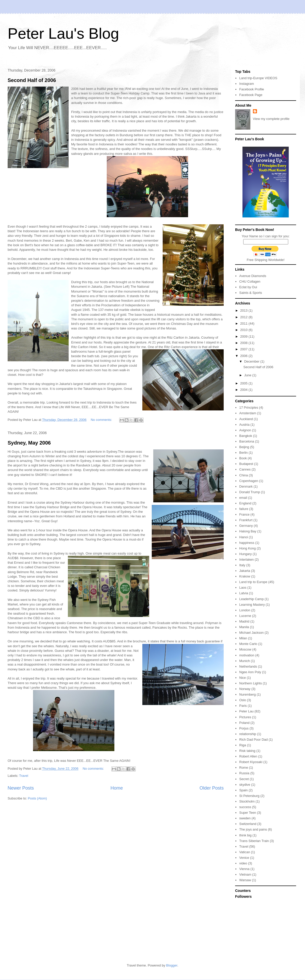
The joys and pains (253, 829)
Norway (245, 689)
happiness (247, 543)
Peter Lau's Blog (63, 33)
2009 (244, 336)
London (245, 610)
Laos (243, 588)
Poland (244, 723)
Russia (244, 773)
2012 (244, 317)
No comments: (102, 420)
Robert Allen (248, 756)
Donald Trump (250, 492)
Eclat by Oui (248, 287)
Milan (243, 638)
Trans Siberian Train (254, 841)
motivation (247, 655)
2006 (244, 356)
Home (117, 788)
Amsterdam (248, 413)
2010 (244, 330)
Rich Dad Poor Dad (253, 740)
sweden (245, 818)
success (245, 807)
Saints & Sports (251, 293)
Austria (244, 425)
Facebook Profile (252, 89)
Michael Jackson (251, 633)
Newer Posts (21, 788)
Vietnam (245, 874)
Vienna (244, 869)
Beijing (244, 447)
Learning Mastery (252, 605)
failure (244, 509)
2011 (244, 323)
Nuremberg (247, 694)
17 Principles (249, 408)
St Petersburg (249, 796)
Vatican (245, 852)
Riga (243, 745)
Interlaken (246, 560)
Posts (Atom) (37, 798)
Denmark (246, 486)
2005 (244, 383)
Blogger (172, 965)
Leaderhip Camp (251, 599)
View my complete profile (271, 119)
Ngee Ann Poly (250, 672)
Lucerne (245, 616)
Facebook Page (251, 95)
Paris (243, 706)
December (252, 361)
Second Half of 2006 (32, 80)
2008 (244, 343)
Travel (24, 776)
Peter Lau (246, 711)
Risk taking (247, 751)
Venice (244, 858)
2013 (244, 310)
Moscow (245, 649)
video (243, 863)
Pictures (245, 717)
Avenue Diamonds (253, 276)
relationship (248, 734)
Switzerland (248, 824)
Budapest (246, 464)
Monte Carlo (248, 644)
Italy (242, 565)
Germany (246, 526)
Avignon (245, 430)
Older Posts (212, 788)
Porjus (244, 728)
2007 (244, 349)
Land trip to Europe (253, 582)
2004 (244, 390)
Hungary (245, 554)
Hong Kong (247, 548)
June (248, 375)
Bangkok (246, 436)
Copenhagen (249, 481)
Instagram (247, 84)
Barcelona (247, 441)
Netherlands (248, 666)
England (245, 503)
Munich (245, 661)
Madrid (244, 621)
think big (245, 835)
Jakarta (245, 571)
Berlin (243, 453)
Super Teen (248, 813)
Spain (243, 790)
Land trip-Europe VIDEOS (258, 78)
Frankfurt (246, 520)
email (243, 498)
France (244, 514)
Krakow (245, 576)
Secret (244, 779)
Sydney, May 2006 (29, 443)
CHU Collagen (250, 281)
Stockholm (247, 801)
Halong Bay (248, 531)
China (243, 475)
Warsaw (245, 880)
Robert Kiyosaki (251, 762)
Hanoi (243, 537)
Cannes (245, 469)
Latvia (244, 593)
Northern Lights (250, 683)
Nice (242, 678)
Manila (244, 627)
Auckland (246, 419)
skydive (245, 785)
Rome (244, 768)
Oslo (243, 700)
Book (243, 458)
